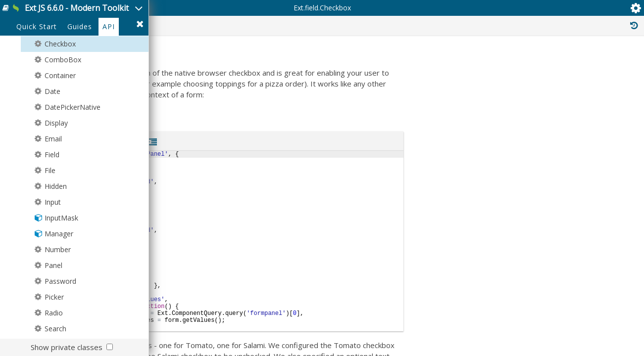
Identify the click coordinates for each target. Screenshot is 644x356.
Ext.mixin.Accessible (554, 296)
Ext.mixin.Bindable (552, 307)
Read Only (604, 63)
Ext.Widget (548, 175)
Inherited (549, 63)
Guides (80, 70)
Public (398, 63)
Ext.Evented (546, 164)
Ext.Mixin (538, 274)
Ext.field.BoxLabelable (557, 246)
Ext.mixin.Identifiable (555, 350)
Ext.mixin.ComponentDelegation (572, 317)
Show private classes (67, 347)
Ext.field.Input (565, 208)
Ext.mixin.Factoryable (555, 328)
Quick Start (37, 70)
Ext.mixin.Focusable (554, 339)
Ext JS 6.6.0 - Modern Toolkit (112, 14)
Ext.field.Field (560, 197)
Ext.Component (559, 186)
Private (499, 63)
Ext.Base (537, 153)
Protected (447, 63)
